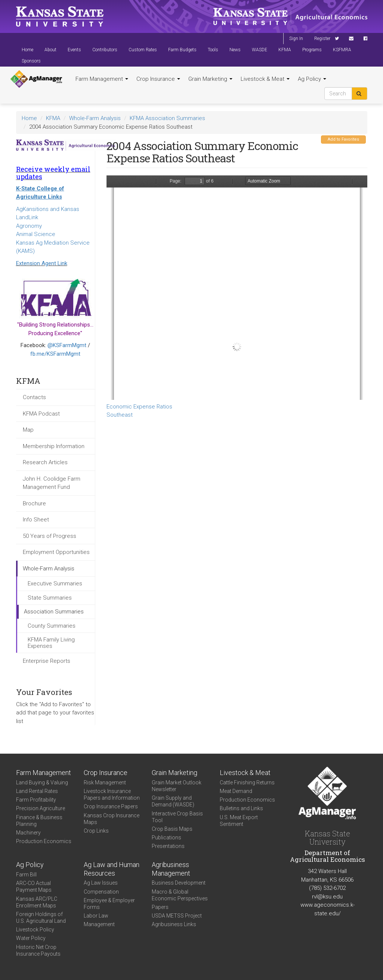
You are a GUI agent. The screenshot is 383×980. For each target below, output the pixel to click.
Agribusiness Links (174, 924)
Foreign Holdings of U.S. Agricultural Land (41, 918)
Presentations (168, 846)
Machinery (28, 833)
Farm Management (102, 79)
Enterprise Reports (47, 661)
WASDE (260, 50)
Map (28, 430)
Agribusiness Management (171, 869)
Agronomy (29, 226)
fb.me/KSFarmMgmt (55, 354)
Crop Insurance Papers (111, 806)
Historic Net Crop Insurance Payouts (38, 950)
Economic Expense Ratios (139, 407)
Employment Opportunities (56, 552)
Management (99, 924)
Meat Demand (236, 791)
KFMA (285, 50)
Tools (213, 50)
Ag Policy (312, 79)
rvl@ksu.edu (327, 897)
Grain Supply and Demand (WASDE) (173, 801)
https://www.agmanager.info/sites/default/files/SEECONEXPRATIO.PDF (237, 288)
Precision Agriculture (41, 808)
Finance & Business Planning (39, 821)
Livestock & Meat (265, 79)
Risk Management (105, 783)
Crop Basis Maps (172, 829)
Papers (160, 907)
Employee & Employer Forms (109, 904)
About (50, 50)
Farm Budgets (182, 50)
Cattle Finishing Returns (247, 783)
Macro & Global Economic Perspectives (180, 895)
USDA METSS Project (177, 916)
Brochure (34, 503)
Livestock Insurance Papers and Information (112, 794)
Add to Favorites (343, 139)
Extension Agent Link (42, 263)
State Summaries (50, 598)
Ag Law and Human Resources (112, 869)
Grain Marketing (210, 79)
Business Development (179, 883)
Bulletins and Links (241, 808)
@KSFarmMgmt (67, 345)
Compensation (101, 892)
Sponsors (31, 61)
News (235, 50)
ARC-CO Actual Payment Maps (34, 886)
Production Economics (44, 841)
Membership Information (54, 446)
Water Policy (31, 938)
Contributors (105, 50)
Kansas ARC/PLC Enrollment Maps (37, 902)
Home (27, 50)
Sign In (296, 39)
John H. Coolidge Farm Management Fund (52, 483)
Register (322, 39)
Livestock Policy (35, 930)
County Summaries (52, 626)
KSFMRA (342, 50)
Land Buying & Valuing (42, 783)
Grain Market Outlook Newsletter (177, 786)
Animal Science (36, 234)
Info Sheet (36, 520)
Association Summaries (54, 612)
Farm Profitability (36, 800)
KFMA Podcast (41, 414)
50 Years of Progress (50, 536)
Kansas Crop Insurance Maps (112, 819)
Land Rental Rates (37, 791)
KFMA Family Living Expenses (51, 643)
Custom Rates (143, 50)
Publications (166, 837)
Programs (312, 50)
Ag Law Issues (101, 883)
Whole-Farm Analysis (95, 118)
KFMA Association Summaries (167, 118)
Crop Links (96, 831)
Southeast (120, 415)
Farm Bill (26, 875)
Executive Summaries (55, 584)
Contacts (34, 397)
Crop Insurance (158, 79)
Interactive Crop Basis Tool (177, 817)
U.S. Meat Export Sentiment (239, 821)
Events (74, 50)
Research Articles (45, 462)
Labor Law (96, 916)
